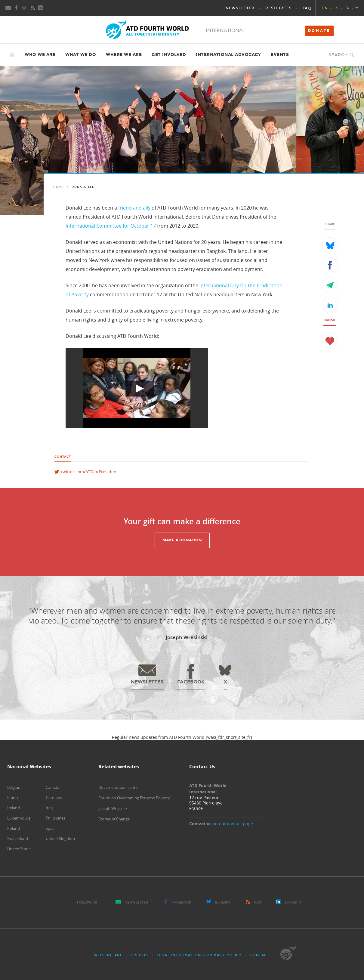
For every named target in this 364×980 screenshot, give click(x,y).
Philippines (56, 818)
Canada (52, 787)
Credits (140, 955)
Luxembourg (19, 818)
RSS (258, 902)
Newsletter (136, 902)
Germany (54, 798)
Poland (14, 828)
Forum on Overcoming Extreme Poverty (134, 798)
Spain (51, 828)
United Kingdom (60, 838)
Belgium (14, 787)
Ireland (14, 808)
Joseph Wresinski (113, 808)
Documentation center (119, 787)
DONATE (319, 31)
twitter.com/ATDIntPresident (89, 472)
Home (59, 187)
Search (338, 55)
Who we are (108, 955)
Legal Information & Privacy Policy (199, 955)
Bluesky (223, 902)
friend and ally (134, 208)
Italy (50, 808)
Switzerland (18, 838)
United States (19, 849)
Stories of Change (114, 819)
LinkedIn (293, 902)
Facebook (182, 902)
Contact (260, 955)
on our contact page (233, 824)
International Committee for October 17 (111, 226)
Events (280, 55)
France (13, 798)
